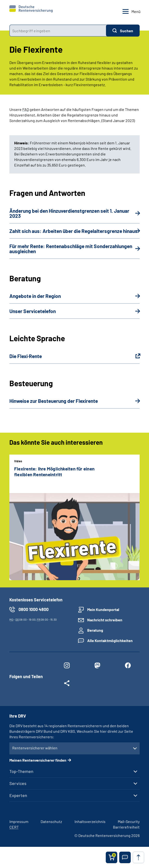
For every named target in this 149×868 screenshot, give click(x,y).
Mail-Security (129, 821)
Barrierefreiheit (126, 827)
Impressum (19, 821)
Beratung (95, 630)
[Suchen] (123, 31)
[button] (125, 857)
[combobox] (58, 31)
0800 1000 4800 (34, 609)
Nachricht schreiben (105, 620)
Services (18, 783)
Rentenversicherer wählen (35, 748)
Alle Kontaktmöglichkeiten (110, 640)
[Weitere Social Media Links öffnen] (67, 684)
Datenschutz (51, 821)
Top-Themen (21, 771)
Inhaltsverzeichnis (90, 821)
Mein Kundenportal (103, 609)
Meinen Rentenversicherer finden (38, 760)
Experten (18, 795)
